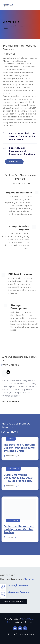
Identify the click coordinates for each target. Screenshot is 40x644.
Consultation (13, 469)
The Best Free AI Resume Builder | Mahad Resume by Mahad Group (19, 448)
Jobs (8, 634)
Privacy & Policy (27, 634)
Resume (11, 439)
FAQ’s (15, 634)
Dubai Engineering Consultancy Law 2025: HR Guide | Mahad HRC (18, 478)
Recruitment (13, 520)
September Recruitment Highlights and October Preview (19, 529)
